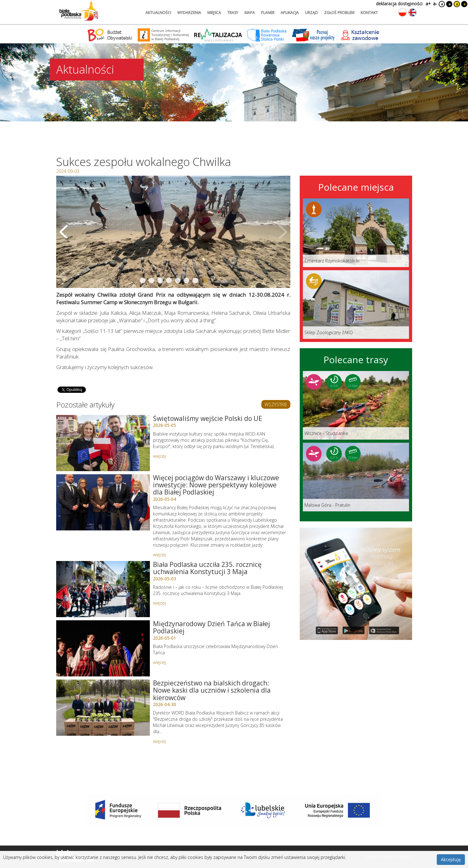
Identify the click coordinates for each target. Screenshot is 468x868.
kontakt (369, 13)
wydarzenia (189, 13)
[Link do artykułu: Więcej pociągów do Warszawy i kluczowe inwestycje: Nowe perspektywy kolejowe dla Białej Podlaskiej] (103, 502)
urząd (311, 13)
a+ (428, 4)
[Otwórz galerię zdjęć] (173, 232)
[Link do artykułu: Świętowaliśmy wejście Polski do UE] (103, 443)
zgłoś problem (339, 13)
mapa (250, 13)
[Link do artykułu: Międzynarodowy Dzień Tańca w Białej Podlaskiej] (103, 648)
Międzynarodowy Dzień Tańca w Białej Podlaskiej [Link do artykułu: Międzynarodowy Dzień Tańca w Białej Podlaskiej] (212, 627)
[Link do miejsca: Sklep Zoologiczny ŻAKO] (356, 305)
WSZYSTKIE (276, 404)
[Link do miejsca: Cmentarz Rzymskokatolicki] (356, 233)
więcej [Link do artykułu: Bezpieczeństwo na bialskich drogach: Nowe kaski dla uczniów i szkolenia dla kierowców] (159, 741)
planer (268, 13)
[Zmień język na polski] (402, 12)
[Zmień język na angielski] (412, 12)
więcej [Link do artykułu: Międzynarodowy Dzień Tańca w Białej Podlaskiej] (159, 662)
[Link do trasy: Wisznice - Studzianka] (356, 405)
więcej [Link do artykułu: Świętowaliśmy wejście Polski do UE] (159, 456)
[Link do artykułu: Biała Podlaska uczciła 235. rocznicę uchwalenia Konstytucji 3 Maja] (103, 589)
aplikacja (290, 13)
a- (435, 4)
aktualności (158, 13)
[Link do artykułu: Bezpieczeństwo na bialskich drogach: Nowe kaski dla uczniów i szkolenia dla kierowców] (103, 708)
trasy (233, 13)
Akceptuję (451, 859)
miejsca (214, 13)
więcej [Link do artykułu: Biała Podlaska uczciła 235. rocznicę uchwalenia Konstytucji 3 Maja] (159, 603)
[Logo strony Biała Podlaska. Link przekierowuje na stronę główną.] (79, 11)
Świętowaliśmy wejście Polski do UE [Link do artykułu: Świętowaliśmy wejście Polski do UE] (208, 418)
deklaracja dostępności (399, 4)
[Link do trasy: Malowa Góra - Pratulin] (356, 477)
